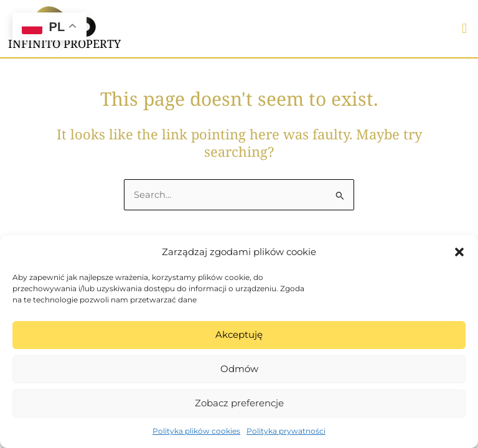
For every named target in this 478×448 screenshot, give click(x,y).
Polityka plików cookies (196, 431)
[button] (459, 252)
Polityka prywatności (286, 431)
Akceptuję (239, 334)
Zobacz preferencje (239, 403)
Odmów (239, 369)
